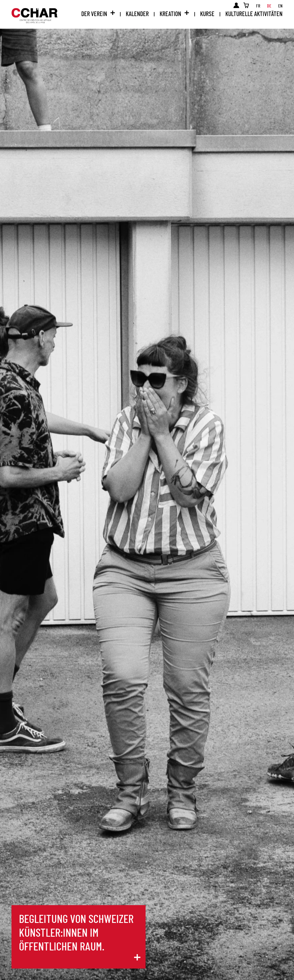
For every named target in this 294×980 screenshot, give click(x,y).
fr (258, 6)
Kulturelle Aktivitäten (254, 14)
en (280, 6)
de (269, 6)
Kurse (207, 14)
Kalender (137, 14)
